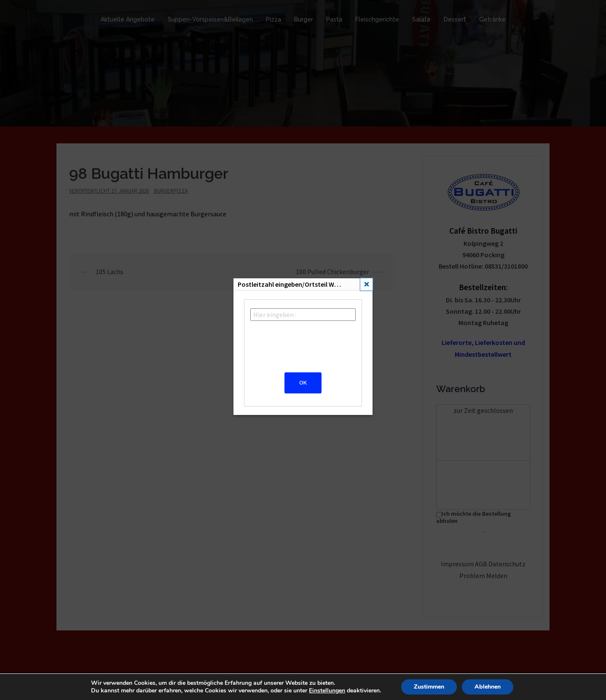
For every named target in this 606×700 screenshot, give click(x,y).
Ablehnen (488, 687)
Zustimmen (429, 687)
